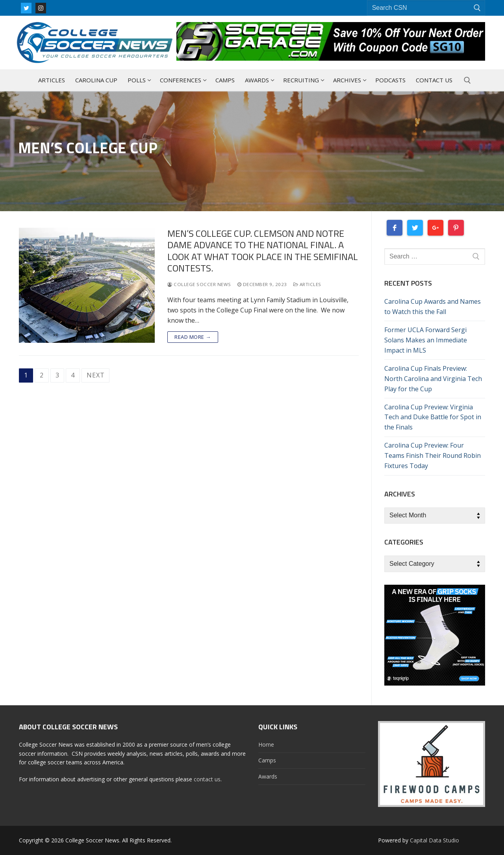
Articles (307, 284)
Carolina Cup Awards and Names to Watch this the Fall (433, 307)
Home (266, 744)
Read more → (193, 337)
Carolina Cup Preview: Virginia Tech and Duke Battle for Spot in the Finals (433, 417)
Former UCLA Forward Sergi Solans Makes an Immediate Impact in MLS (426, 340)
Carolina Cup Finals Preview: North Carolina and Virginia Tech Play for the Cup (433, 379)
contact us (207, 779)
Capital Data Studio (435, 840)
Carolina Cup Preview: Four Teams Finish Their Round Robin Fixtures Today (433, 455)
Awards (268, 776)
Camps (267, 760)
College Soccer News (199, 284)
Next (95, 375)
